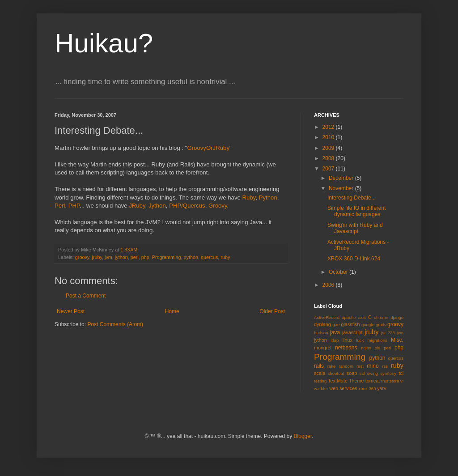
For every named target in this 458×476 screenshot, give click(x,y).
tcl (401, 373)
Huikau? (104, 43)
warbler (321, 389)
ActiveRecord (327, 317)
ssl (362, 373)
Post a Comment (86, 296)
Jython (157, 206)
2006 (329, 285)
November (342, 188)
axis (362, 317)
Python (268, 198)
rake (332, 366)
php (145, 257)
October (339, 272)
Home (172, 311)
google (368, 325)
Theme (356, 381)
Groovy (218, 206)
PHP (74, 206)
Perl (60, 206)
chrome (381, 317)
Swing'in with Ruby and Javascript (355, 228)
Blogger (303, 436)
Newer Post (71, 311)
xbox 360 (367, 389)
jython (121, 257)
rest (360, 366)
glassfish (350, 324)
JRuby (137, 206)
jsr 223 (388, 333)
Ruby (249, 198)
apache (349, 317)
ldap (335, 340)
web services (343, 388)
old (378, 348)
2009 (329, 148)
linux (348, 340)
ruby (225, 257)
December (342, 178)
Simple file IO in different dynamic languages (357, 211)
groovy (82, 257)
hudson (321, 333)
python (191, 257)
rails (319, 366)
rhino (373, 366)
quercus (209, 257)
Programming (167, 257)
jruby (97, 257)
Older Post (272, 311)
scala (320, 373)
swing (373, 373)
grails (381, 325)
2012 (329, 127)
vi (402, 381)
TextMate (338, 381)
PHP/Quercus (187, 206)
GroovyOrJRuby (208, 148)
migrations (377, 340)
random (346, 366)
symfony (388, 373)
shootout (336, 373)
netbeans (346, 348)
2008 (329, 158)
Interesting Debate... (352, 198)
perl (135, 257)
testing (320, 381)
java (335, 332)
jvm (108, 257)
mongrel (323, 348)
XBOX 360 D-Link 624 (354, 259)
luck (360, 340)
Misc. (397, 340)
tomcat (373, 381)
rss (385, 366)
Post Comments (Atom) (115, 324)
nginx (366, 348)
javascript (352, 332)
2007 (329, 169)
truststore (390, 381)
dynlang (322, 324)
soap (352, 373)
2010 (329, 137)
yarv (382, 388)
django (397, 317)
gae (336, 325)
